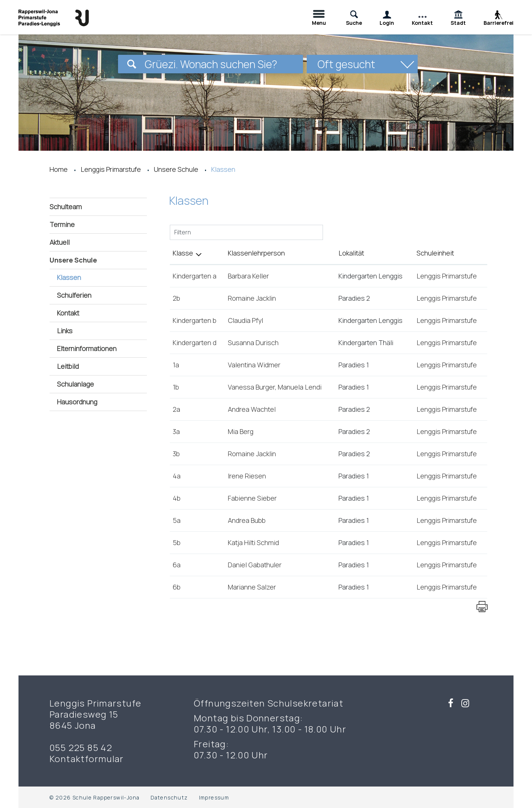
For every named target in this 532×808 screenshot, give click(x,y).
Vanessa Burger (251, 387)
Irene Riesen (247, 476)
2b (176, 298)
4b (177, 498)
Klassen (89, 277)
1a (176, 365)
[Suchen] (132, 64)
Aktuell (60, 242)
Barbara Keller (248, 276)
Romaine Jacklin (252, 298)
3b (176, 454)
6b (177, 587)
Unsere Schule (73, 260)
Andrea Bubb (247, 520)
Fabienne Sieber (252, 498)
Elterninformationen (87, 348)
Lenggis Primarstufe (447, 276)
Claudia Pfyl (245, 320)
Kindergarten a (195, 276)
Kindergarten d (195, 343)
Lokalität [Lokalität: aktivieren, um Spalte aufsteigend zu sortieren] (351, 253)
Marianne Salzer (252, 587)
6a (177, 565)
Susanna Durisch (253, 343)
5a (177, 520)
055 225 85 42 (81, 748)
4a (177, 476)
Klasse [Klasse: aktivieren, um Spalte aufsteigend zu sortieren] (183, 253)
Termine (62, 224)
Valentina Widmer (254, 365)
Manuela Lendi (300, 387)
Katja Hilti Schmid (253, 542)
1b (176, 387)
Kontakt (68, 313)
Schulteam (66, 207)
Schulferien (74, 295)
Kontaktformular (87, 759)
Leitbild (68, 366)
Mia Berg (241, 431)
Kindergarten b (195, 320)
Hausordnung (77, 402)
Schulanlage (75, 384)
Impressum (214, 797)
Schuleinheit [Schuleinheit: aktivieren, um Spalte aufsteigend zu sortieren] (435, 253)
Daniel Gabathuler (255, 565)
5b (177, 542)
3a (176, 431)
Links (65, 331)
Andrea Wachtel (252, 409)
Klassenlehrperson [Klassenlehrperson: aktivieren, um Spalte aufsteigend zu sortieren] (256, 253)
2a (176, 409)
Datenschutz (169, 797)
